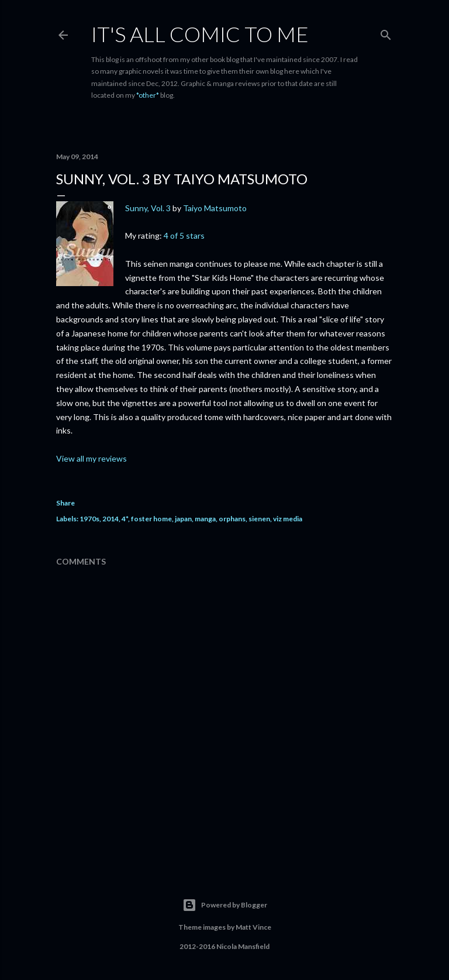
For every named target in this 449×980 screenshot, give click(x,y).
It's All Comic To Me (200, 34)
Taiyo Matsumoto (215, 208)
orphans (232, 519)
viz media (288, 519)
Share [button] (65, 503)
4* (125, 519)
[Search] (386, 32)
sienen (259, 519)
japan (183, 519)
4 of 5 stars (184, 235)
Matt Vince (253, 927)
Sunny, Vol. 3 (148, 208)
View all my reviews (91, 458)
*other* (148, 95)
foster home (151, 519)
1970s (89, 519)
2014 (110, 519)
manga (205, 519)
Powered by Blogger (225, 905)
